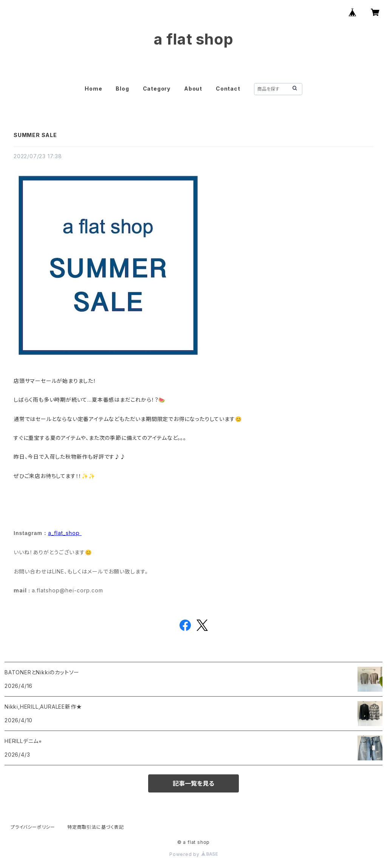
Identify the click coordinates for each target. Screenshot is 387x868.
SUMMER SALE (35, 135)
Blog (122, 89)
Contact (228, 89)
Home (93, 89)
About (193, 89)
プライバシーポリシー (33, 827)
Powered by (193, 854)
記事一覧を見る (193, 783)
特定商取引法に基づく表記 (96, 827)
